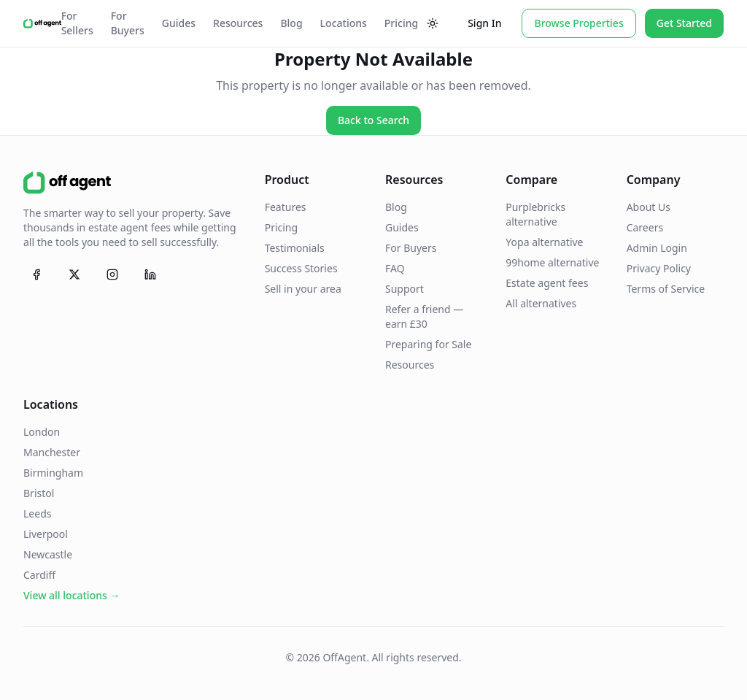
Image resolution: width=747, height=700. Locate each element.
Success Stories (301, 268)
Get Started (684, 23)
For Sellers (77, 23)
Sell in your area (303, 289)
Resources (238, 23)
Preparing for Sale (428, 344)
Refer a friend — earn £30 (424, 316)
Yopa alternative (544, 242)
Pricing (401, 23)
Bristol (39, 493)
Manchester (52, 452)
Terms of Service (666, 289)
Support (405, 289)
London (42, 432)
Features (286, 207)
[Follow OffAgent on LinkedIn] (150, 274)
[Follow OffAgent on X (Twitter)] (74, 274)
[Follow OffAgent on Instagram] (112, 274)
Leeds (37, 514)
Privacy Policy (659, 268)
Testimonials (295, 248)
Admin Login (657, 248)
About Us (649, 207)
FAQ (395, 268)
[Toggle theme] (433, 23)
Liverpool (46, 534)
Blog (291, 23)
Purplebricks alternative (535, 214)
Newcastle (48, 554)
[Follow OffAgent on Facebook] (36, 274)
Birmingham (53, 473)
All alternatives (541, 303)
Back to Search (373, 120)
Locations (344, 23)
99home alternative (552, 262)
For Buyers (128, 23)
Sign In (484, 23)
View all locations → (71, 595)
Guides (179, 23)
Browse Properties (578, 23)
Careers (645, 227)
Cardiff (39, 575)
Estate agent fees (547, 283)
